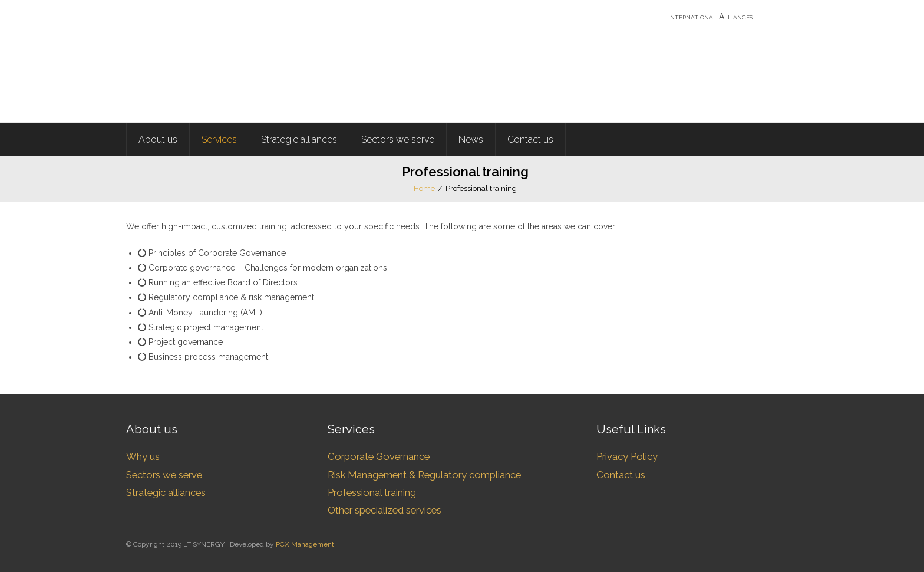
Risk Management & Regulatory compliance (424, 475)
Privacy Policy (627, 456)
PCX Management (305, 544)
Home (424, 188)
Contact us (621, 475)
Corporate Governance (379, 456)
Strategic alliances (166, 492)
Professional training (372, 492)
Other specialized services (385, 510)
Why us (143, 456)
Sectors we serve (164, 475)
